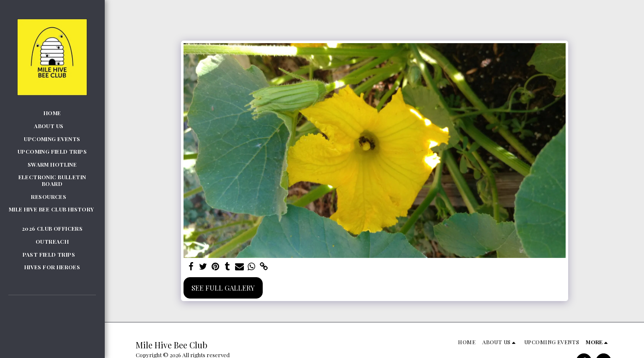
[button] (52, 126)
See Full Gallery (223, 288)
